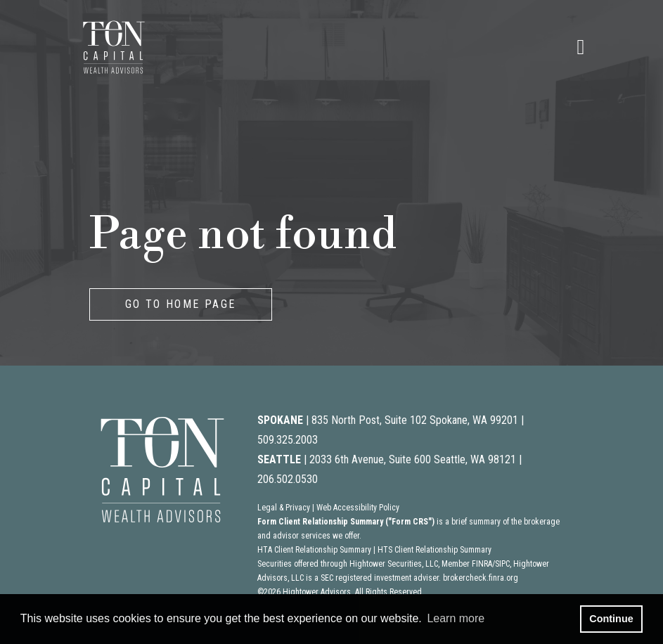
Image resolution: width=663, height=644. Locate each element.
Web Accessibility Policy (358, 508)
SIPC (502, 564)
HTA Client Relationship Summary (314, 550)
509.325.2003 (288, 440)
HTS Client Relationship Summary (435, 550)
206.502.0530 (288, 479)
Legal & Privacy (284, 508)
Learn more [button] (456, 618)
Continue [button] (611, 619)
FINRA (482, 564)
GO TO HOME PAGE (181, 304)
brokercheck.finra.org (481, 578)
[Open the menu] (581, 47)
